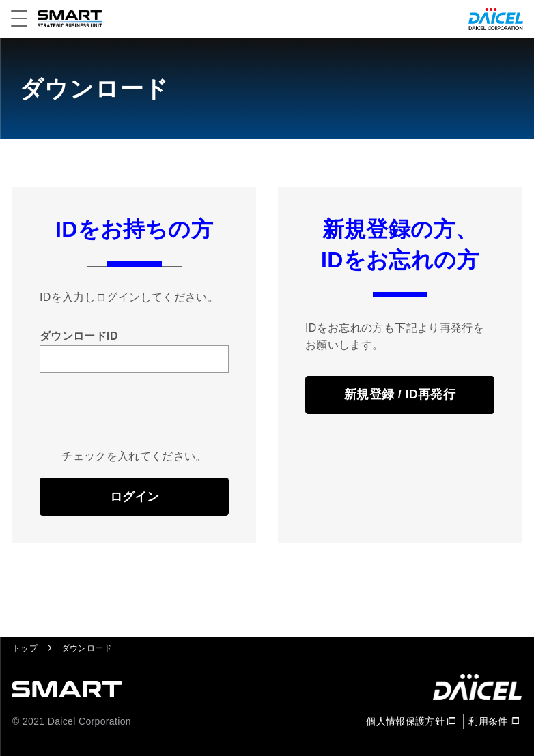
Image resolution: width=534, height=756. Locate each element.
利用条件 (488, 721)
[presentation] (143, 421)
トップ (25, 648)
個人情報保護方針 (405, 721)
